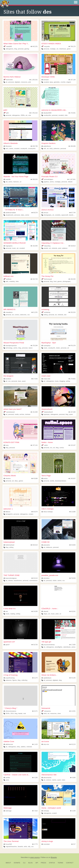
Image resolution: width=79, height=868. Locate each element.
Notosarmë (46, 708)
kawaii (20, 713)
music (14, 248)
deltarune (49, 547)
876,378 (72, 346)
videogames (9, 49)
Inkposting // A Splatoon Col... (53, 243)
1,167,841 (71, 179)
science (49, 780)
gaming (27, 49)
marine (54, 780)
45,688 (34, 478)
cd (20, 182)
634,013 (34, 545)
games (60, 281)
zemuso (45, 213)
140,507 (72, 478)
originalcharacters (11, 847)
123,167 (72, 445)
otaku (23, 215)
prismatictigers (47, 179)
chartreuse (63, 49)
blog (16, 49)
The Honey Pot (47, 276)
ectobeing (45, 309)
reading (13, 614)
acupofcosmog (9, 678)
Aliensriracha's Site (49, 775)
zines (59, 713)
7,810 (35, 811)
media (17, 414)
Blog (30, 863)
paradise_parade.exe (50, 575)
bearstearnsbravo (61, 481)
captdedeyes (46, 678)
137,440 (72, 412)
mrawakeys (8, 312)
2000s (23, 115)
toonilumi (7, 379)
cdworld (45, 611)
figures (14, 680)
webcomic (23, 315)
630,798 (34, 146)
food (55, 281)
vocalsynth (24, 148)
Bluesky (54, 857)
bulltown (8, 279)
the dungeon (8, 376)
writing (45, 315)
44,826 (72, 545)
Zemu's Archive (48, 210)
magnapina (8, 246)
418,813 (72, 246)
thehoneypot (47, 279)
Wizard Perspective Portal (14, 343)
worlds (52, 481)
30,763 (34, 645)
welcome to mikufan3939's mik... (54, 110)
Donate (17, 863)
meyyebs (46, 46)
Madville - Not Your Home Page (16, 177)
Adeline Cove (9, 741)
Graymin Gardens (49, 143)
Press (43, 863)
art (57, 49)
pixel (60, 248)
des (47, 12)
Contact (70, 863)
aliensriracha (46, 778)
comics (17, 315)
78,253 (72, 578)
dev (65, 315)
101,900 (34, 412)
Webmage (8, 808)
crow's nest (46, 376)
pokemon (56, 148)
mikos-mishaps (47, 512)
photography (47, 215)
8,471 (35, 711)
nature (30, 348)
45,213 (72, 744)
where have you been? (13, 409)
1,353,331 (33, 80)
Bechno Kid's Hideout (12, 77)
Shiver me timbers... (49, 675)
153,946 (34, 246)
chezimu (7, 478)
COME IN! (46, 542)
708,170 (72, 46)
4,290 (35, 778)
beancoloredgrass (10, 578)
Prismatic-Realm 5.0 (50, 177)
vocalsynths (47, 115)
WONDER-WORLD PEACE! (15, 243)
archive (22, 414)
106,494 (72, 279)
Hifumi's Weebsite (11, 143)
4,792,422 (33, 113)
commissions (33, 581)
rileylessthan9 (47, 409)
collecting (24, 680)
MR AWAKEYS (9, 309)
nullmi (45, 445)
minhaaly (45, 811)
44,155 (72, 678)
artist (45, 713)
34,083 (34, 611)
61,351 (34, 312)
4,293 (73, 811)
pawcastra (46, 545)
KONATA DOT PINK (11, 442)
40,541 (72, 611)
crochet (63, 82)
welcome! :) (8, 509)
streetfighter (59, 647)
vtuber (58, 348)
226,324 (72, 312)
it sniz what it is (10, 609)
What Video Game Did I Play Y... (16, 44)
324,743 (34, 279)
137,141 (34, 445)
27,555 (34, 379)
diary (16, 481)
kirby (51, 148)
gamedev (57, 82)
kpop (51, 82)
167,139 (72, 80)
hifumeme (8, 146)
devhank (45, 80)
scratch (54, 813)
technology (9, 348)
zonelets (58, 215)
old (7, 182)
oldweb (70, 182)
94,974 (34, 512)
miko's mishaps (48, 509)
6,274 (35, 678)
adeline (23, 747)
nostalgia (58, 182)
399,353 (34, 179)
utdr (45, 148)
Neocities (24, 857)
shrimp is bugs (47, 841)
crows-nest (46, 379)
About (8, 863)
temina (45, 478)
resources (24, 82)
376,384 (34, 346)
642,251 (34, 46)
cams (7, 780)
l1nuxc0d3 (8, 844)
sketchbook (67, 647)
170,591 (72, 113)
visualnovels (10, 215)
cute (29, 115)
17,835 (72, 645)
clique (45, 614)
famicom (16, 182)
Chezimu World (10, 476)
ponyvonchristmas (48, 645)
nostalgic (53, 49)
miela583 (8, 46)
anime (11, 148)
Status (52, 863)
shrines (11, 581)
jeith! (5, 110)
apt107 (7, 645)
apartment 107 (9, 642)
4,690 (73, 778)
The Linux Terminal (11, 841)
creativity (12, 281)
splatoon (65, 248)
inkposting (46, 246)
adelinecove (8, 744)
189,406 (72, 146)
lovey (6, 445)
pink (30, 82)
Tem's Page (46, 476)
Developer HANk (48, 77)
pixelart (46, 248)
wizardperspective (10, 346)
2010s (8, 713)
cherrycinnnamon (10, 711)
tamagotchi (9, 514)
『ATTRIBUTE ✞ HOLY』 (14, 210)
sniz (6, 611)
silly (29, 847)
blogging (62, 381)
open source (35, 857)
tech (7, 148)
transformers (73, 215)
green (69, 49)
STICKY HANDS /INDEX (51, 44)
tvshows (28, 414)
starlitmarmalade (10, 213)
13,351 (72, 711)
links (17, 281)
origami (69, 82)
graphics (46, 182)
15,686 (72, 512)
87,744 (72, 213)
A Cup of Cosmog (11, 675)
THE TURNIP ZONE (12, 575)
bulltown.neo (9, 276)
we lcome (45, 741)
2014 (12, 713)
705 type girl (46, 642)
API (37, 863)
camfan (7, 778)
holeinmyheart (9, 542)
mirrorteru (45, 578)
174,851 (72, 379)
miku (66, 115)
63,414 (34, 578)
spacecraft (65, 215)
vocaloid (46, 82)
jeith (6, 113)
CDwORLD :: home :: (50, 609)
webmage (8, 811)
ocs (29, 315)
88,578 (34, 213)
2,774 (35, 844)
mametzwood (9, 412)
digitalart (17, 82)
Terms (60, 863)
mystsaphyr (46, 346)
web (7, 281)
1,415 (35, 744)
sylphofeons (46, 146)
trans (19, 381)
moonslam (46, 844)
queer (24, 381)
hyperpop (46, 414)
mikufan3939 (46, 113)
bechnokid (8, 80)
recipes (31, 514)
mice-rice (45, 744)
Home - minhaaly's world (51, 808)
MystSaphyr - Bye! (49, 343)
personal (21, 49)
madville (7, 179)
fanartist (20, 847)
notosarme (46, 711)
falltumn (7, 512)
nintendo (54, 248)
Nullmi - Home (47, 442)
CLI (24, 863)
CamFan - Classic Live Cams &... (17, 775)
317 (73, 844)
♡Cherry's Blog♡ (11, 708)
